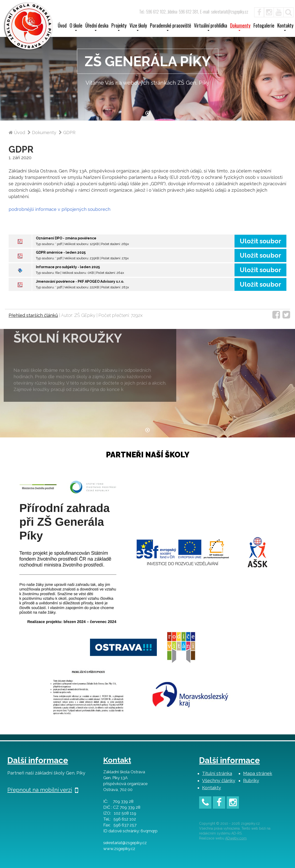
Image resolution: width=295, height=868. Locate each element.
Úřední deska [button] (97, 27)
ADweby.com (236, 838)
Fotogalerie (264, 26)
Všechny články (219, 781)
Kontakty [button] (285, 27)
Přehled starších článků (33, 315)
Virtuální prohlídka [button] (211, 27)
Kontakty (212, 788)
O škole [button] (76, 27)
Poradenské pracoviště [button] (170, 27)
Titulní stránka (217, 773)
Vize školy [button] (138, 27)
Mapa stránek (258, 773)
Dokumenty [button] (240, 27)
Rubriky (251, 781)
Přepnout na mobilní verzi (43, 790)
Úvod (62, 26)
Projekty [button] (119, 27)
